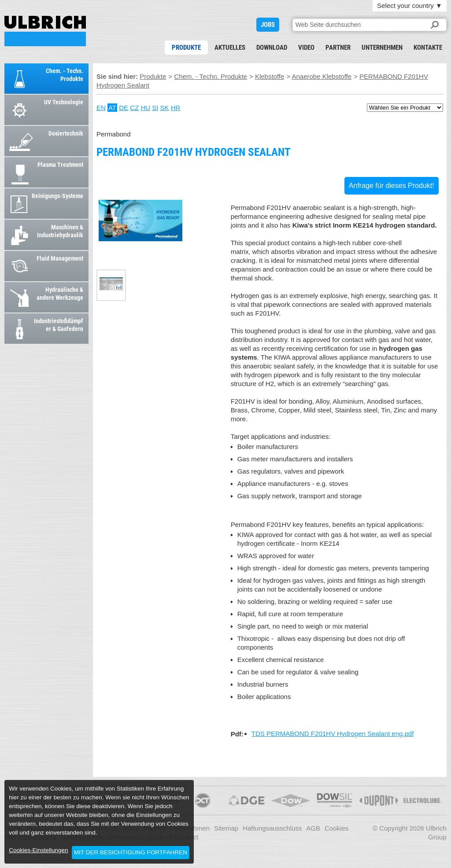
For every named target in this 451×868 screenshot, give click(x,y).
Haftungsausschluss (272, 828)
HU (145, 108)
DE (124, 108)
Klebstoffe (270, 76)
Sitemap (226, 828)
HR (176, 108)
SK (165, 108)
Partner (338, 48)
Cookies (336, 828)
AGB (313, 828)
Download (272, 48)
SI (155, 108)
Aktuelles (230, 48)
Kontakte (428, 48)
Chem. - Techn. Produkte (211, 76)
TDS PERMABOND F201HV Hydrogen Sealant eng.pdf (333, 734)
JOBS (268, 25)
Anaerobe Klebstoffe (322, 76)
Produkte (186, 48)
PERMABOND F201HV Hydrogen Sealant (45, 31)
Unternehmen (382, 48)
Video (306, 48)
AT (112, 108)
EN (101, 108)
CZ (134, 108)
